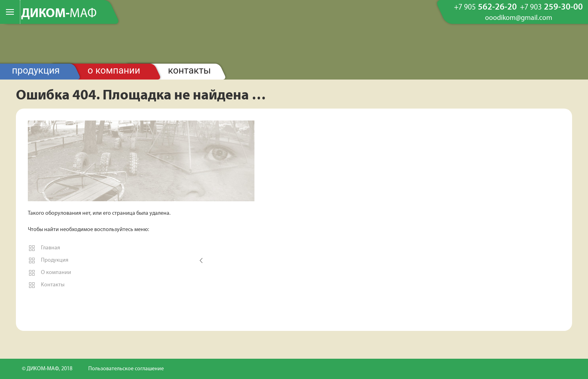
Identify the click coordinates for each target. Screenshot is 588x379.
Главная (44, 248)
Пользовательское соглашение (126, 369)
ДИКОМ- (59, 14)
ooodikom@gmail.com (519, 18)
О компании (114, 70)
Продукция (36, 70)
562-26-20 (485, 8)
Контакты (190, 70)
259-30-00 (551, 8)
